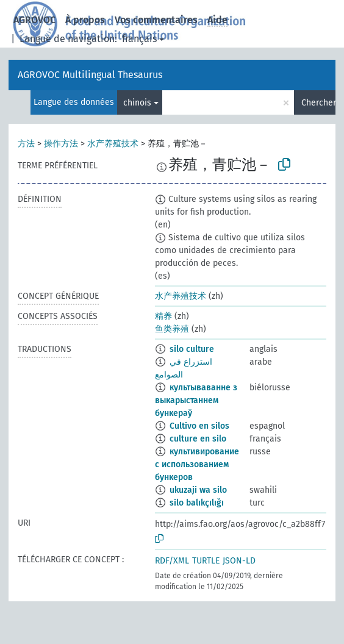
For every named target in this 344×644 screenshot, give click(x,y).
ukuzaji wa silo (198, 490)
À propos (85, 20)
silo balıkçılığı (197, 503)
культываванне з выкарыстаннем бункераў (196, 400)
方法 (26, 144)
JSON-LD (239, 561)
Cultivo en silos (199, 426)
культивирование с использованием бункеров (197, 464)
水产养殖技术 (113, 144)
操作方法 (61, 144)
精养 (163, 316)
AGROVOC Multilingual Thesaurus (90, 75)
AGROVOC (34, 20)
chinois (137, 103)
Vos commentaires (156, 20)
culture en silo (198, 439)
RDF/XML (172, 561)
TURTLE (206, 561)
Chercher (318, 103)
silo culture (192, 349)
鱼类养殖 (172, 329)
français (139, 39)
